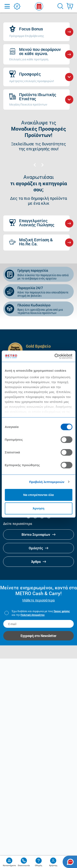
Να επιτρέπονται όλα (38, 495)
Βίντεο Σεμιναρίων (38, 534)
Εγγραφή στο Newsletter (38, 636)
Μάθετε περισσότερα (38, 600)
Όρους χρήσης (62, 611)
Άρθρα (39, 562)
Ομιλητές (38, 548)
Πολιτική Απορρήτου (33, 615)
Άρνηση (38, 508)
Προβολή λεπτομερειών (47, 482)
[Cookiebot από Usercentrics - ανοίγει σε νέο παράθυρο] (55, 356)
